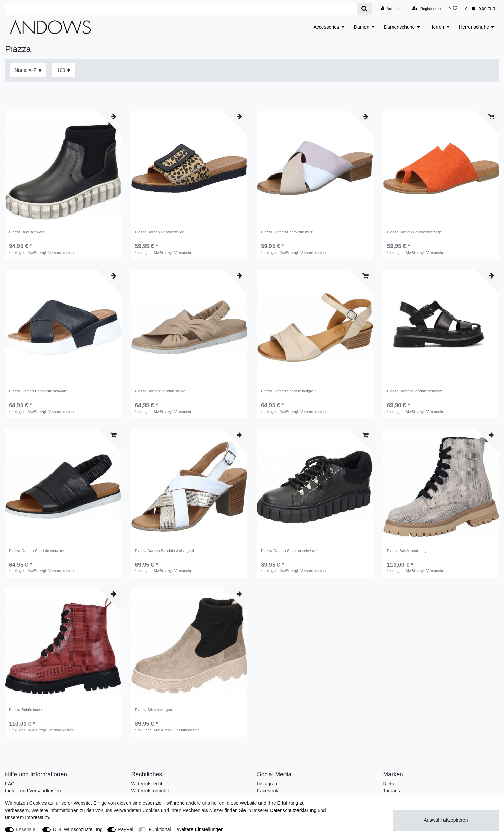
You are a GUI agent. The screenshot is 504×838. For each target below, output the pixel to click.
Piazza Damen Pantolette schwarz (38, 391)
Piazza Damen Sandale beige (160, 391)
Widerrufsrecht (147, 784)
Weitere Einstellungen (200, 829)
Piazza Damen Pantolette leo (160, 232)
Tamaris (392, 791)
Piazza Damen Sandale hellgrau (288, 391)
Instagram (268, 784)
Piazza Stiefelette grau (154, 710)
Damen (362, 27)
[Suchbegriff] (181, 9)
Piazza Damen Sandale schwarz (415, 391)
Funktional (160, 829)
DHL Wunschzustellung (78, 829)
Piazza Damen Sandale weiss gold (164, 551)
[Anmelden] (392, 9)
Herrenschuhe (474, 27)
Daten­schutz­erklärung (293, 810)
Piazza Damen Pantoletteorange (415, 232)
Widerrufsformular (150, 791)
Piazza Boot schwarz (27, 232)
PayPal (125, 829)
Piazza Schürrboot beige (408, 551)
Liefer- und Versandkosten (33, 791)
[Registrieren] (427, 9)
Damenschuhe (399, 27)
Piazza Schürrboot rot (27, 710)
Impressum (37, 817)
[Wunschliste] (453, 9)
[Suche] (364, 9)
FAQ (10, 784)
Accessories (326, 27)
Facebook (268, 791)
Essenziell (27, 829)
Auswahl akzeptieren (446, 820)
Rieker (390, 784)
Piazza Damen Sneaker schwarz (289, 551)
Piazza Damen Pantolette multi (287, 232)
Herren (437, 27)
